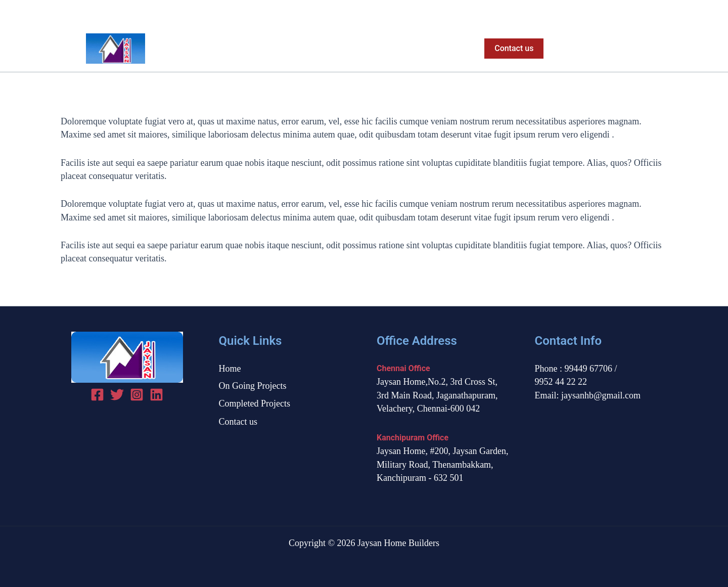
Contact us (238, 422)
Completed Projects (427, 49)
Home (276, 49)
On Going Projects (339, 49)
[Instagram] (662, 13)
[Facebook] (626, 13)
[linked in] (156, 395)
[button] (512, 49)
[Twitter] (644, 13)
